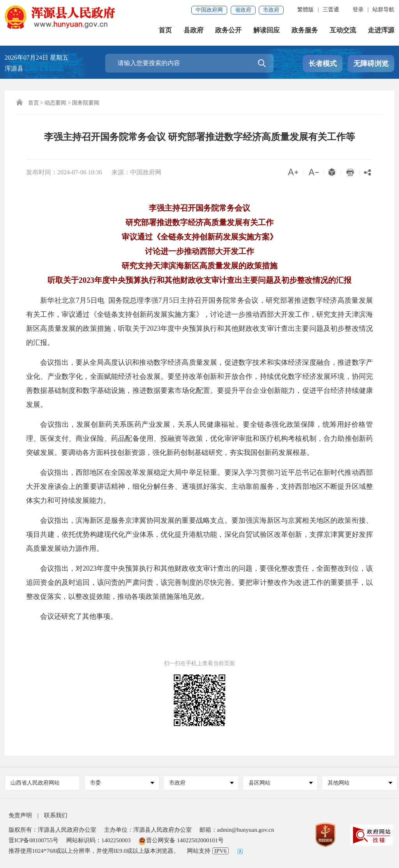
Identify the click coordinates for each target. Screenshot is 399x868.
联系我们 (56, 815)
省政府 (243, 10)
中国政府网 (209, 10)
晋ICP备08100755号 (34, 840)
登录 (358, 10)
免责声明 (20, 815)
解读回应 (267, 31)
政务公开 (228, 31)
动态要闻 (55, 103)
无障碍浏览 (371, 64)
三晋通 (331, 10)
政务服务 (305, 31)
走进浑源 (381, 31)
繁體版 (305, 10)
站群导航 (383, 10)
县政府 (193, 31)
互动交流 (343, 31)
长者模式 (323, 64)
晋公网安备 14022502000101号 (181, 840)
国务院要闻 (86, 103)
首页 (165, 31)
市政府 (271, 10)
